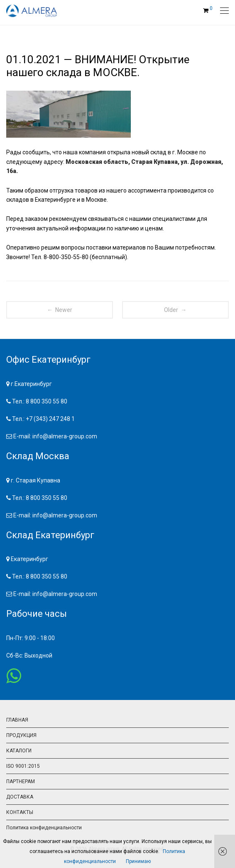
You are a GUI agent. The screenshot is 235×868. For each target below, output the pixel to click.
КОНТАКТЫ (20, 812)
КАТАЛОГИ (19, 751)
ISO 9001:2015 (23, 766)
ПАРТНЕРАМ (21, 781)
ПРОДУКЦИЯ (21, 735)
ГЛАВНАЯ (17, 720)
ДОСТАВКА (20, 797)
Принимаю (138, 861)
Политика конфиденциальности (44, 828)
